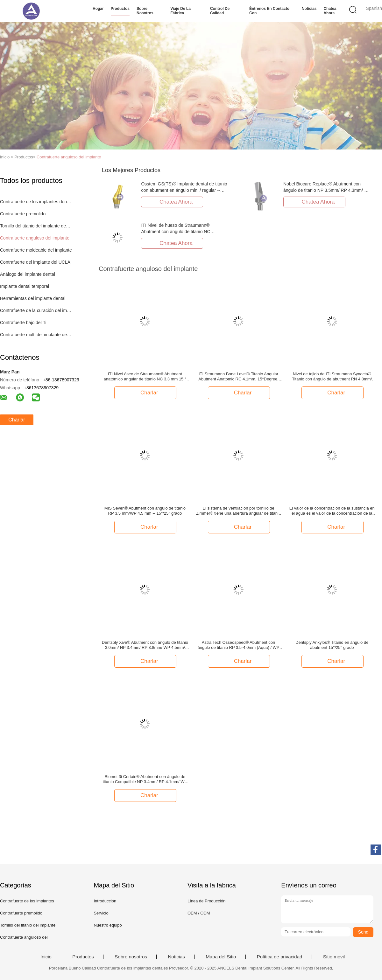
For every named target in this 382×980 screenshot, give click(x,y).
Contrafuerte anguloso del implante (69, 157)
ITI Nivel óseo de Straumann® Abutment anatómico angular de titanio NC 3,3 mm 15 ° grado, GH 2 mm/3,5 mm (145, 377)
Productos (120, 9)
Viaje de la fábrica (180, 11)
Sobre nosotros (145, 11)
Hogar (98, 9)
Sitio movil (334, 957)
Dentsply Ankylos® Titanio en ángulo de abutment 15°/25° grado (332, 645)
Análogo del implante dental (28, 274)
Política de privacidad (280, 957)
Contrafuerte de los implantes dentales (36, 202)
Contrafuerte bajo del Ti (23, 323)
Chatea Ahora (330, 11)
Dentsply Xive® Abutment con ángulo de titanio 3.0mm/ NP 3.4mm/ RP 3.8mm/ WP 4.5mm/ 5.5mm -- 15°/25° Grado (145, 645)
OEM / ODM (199, 913)
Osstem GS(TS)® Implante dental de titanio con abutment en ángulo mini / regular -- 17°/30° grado (184, 190)
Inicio (46, 957)
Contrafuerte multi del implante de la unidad (36, 335)
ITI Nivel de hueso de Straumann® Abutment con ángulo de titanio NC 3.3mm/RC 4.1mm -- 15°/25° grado (176, 232)
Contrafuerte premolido (23, 214)
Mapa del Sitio (221, 957)
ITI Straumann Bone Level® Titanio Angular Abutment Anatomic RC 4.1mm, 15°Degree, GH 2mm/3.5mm (238, 377)
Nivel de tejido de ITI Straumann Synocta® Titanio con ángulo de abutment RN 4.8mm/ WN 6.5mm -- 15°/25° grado (332, 377)
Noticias (309, 9)
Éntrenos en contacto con (269, 11)
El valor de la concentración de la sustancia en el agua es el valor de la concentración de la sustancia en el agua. (332, 511)
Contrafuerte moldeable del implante (36, 250)
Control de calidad (220, 11)
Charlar (17, 420)
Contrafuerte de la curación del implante (36, 310)
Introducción (105, 901)
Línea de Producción (206, 901)
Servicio (101, 913)
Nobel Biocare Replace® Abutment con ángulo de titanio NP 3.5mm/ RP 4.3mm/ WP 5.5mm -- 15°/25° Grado (327, 190)
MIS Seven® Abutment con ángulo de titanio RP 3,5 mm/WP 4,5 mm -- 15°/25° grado (145, 511)
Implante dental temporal (25, 286)
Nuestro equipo (108, 925)
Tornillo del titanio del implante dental (36, 226)
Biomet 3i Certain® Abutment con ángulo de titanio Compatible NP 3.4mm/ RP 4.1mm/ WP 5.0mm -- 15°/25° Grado (145, 779)
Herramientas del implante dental (33, 298)
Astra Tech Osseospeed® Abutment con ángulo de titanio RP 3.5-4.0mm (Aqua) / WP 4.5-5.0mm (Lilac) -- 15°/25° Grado (239, 645)
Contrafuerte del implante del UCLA (35, 262)
